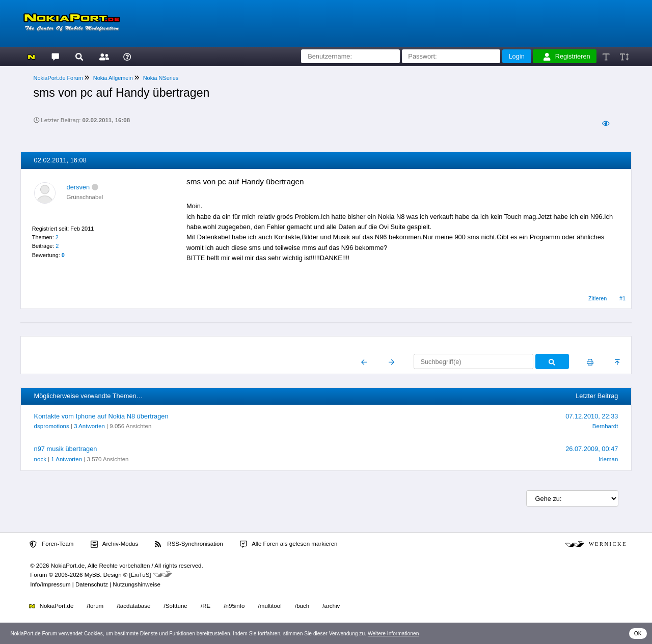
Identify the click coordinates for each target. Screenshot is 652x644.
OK (638, 634)
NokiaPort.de (51, 606)
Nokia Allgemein (113, 78)
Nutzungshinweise (136, 584)
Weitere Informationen (393, 634)
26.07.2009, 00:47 (592, 449)
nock (40, 459)
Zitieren (597, 298)
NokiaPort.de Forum (58, 78)
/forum (96, 606)
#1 (622, 298)
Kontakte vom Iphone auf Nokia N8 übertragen (101, 416)
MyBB (92, 575)
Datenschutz (92, 584)
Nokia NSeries (161, 78)
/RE (206, 606)
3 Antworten (89, 426)
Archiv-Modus (115, 544)
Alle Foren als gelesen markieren (289, 544)
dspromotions (52, 426)
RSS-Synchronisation (189, 544)
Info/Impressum (50, 584)
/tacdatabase (133, 606)
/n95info (234, 606)
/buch (302, 606)
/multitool (270, 606)
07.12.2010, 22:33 (592, 416)
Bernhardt (605, 426)
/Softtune (176, 606)
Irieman (608, 459)
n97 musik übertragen (66, 449)
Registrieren (567, 57)
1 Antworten (66, 459)
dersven (78, 187)
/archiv (331, 606)
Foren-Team (51, 544)
